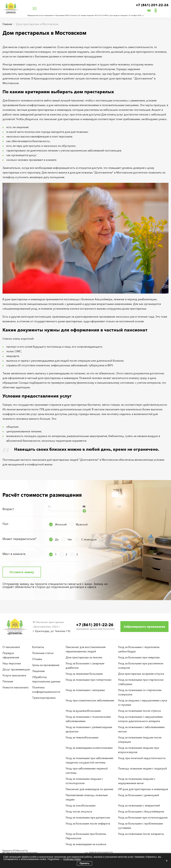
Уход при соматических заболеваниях (90, 700)
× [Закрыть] (167, 861)
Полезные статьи (43, 653)
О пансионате (11, 647)
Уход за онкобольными (81, 805)
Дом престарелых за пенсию (84, 657)
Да (57, 539)
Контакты (38, 647)
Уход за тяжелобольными (82, 737)
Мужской (82, 524)
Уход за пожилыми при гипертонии (88, 680)
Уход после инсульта (79, 811)
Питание (8, 681)
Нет (70, 539)
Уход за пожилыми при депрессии (88, 817)
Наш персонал (12, 663)
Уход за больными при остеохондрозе (143, 817)
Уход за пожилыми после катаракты (141, 834)
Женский (61, 524)
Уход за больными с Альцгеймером (141, 811)
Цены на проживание (46, 665)
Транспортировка (44, 698)
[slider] (84, 511)
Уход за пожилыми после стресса (139, 711)
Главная (7, 24)
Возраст (8, 509)
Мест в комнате (14, 554)
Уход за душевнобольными (83, 711)
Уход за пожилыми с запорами (85, 690)
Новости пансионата (15, 687)
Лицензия (38, 671)
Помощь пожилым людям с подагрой (142, 768)
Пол (5, 524)
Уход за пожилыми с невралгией (139, 805)
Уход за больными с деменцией (139, 795)
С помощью (89, 539)
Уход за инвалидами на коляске (86, 844)
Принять (85, 863)
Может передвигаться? (19, 539)
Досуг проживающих (16, 669)
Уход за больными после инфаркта (88, 823)
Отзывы (37, 659)
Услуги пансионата (14, 675)
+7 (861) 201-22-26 (152, 5)
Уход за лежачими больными (84, 674)
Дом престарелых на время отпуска (141, 674)
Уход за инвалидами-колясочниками (89, 748)
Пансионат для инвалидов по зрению (89, 789)
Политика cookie (72, 859)
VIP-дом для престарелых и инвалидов (143, 789)
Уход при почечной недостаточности (142, 758)
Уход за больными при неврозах (139, 657)
